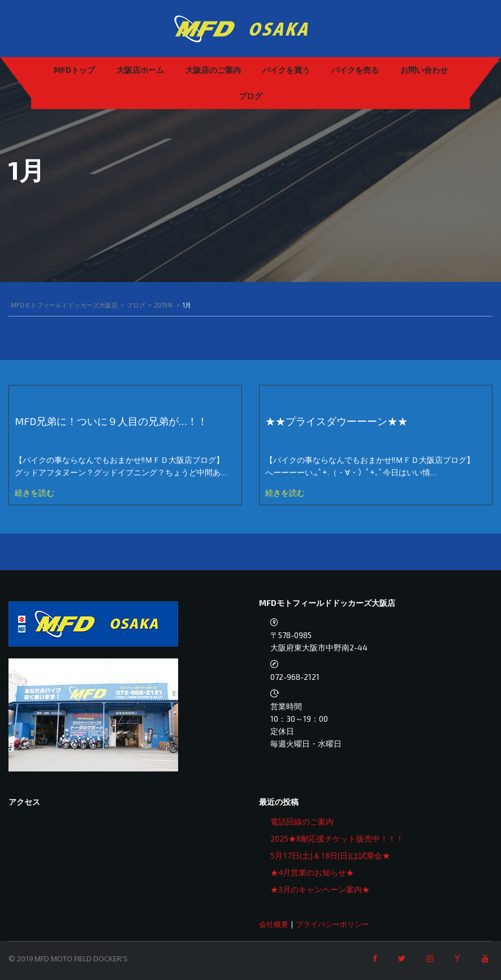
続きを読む (34, 493)
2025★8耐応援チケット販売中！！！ (337, 838)
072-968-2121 (295, 677)
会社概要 (274, 924)
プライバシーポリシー (332, 924)
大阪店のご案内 (213, 70)
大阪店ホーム (140, 70)
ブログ (250, 96)
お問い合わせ (424, 70)
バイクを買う (286, 70)
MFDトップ (74, 70)
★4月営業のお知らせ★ (312, 872)
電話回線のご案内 (302, 821)
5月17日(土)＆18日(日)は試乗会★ (330, 855)
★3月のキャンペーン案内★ (320, 889)
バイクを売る (355, 70)
